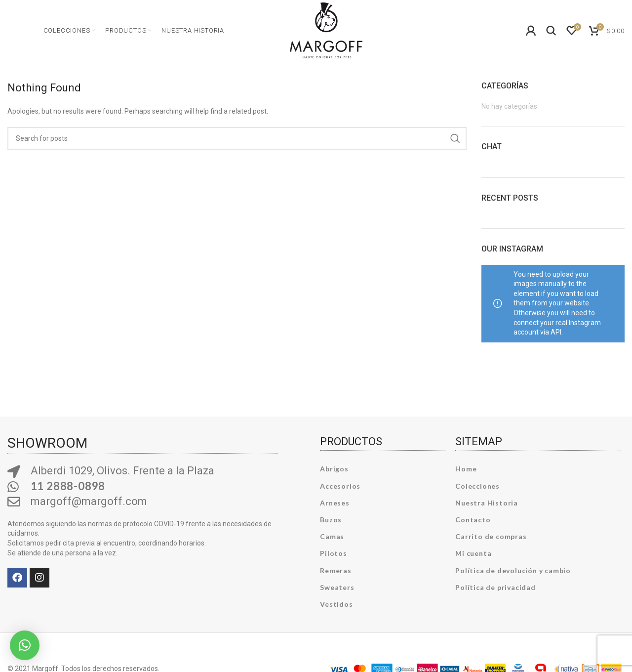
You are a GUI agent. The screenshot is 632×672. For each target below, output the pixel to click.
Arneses (335, 504)
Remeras (336, 572)
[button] (25, 645)
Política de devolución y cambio (513, 572)
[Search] (552, 32)
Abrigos (334, 471)
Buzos (331, 522)
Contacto (473, 522)
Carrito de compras (491, 538)
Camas (332, 538)
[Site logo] (326, 30)
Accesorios (340, 487)
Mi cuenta (473, 555)
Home (466, 471)
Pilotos (334, 555)
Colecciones (477, 487)
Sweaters (337, 589)
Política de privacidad (495, 589)
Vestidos (336, 606)
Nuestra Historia (487, 504)
